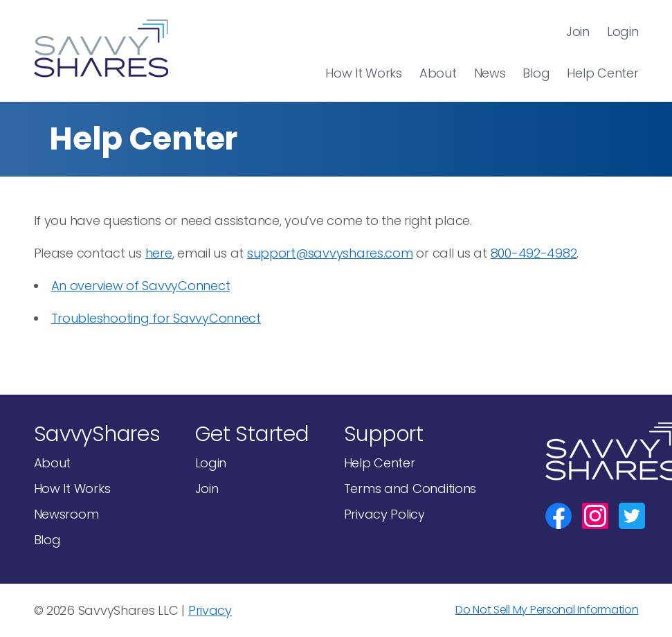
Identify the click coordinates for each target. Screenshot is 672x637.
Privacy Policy (384, 514)
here (159, 253)
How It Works (364, 73)
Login (623, 32)
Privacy (210, 610)
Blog (536, 73)
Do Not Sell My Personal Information (547, 610)
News (490, 73)
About (438, 73)
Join (578, 32)
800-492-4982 (534, 253)
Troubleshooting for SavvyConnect (156, 318)
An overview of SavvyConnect (141, 286)
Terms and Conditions (410, 488)
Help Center (602, 73)
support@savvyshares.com (330, 253)
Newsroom (66, 514)
